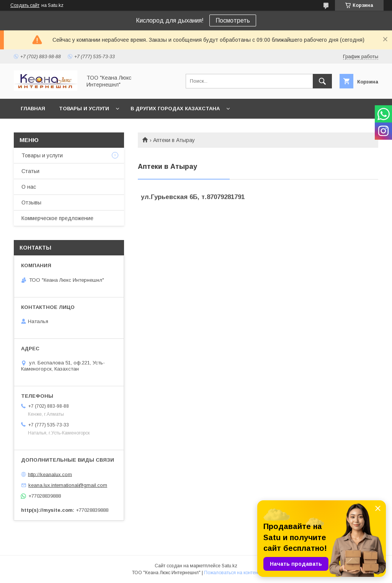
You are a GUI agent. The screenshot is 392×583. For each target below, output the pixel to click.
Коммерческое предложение (57, 218)
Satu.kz (229, 566)
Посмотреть (233, 20)
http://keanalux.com (50, 474)
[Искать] (322, 81)
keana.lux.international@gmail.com (68, 485)
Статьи (30, 171)
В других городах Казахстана (175, 109)
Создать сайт (25, 5)
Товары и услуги (84, 109)
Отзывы (31, 202)
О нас (29, 187)
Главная (33, 109)
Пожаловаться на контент (232, 573)
